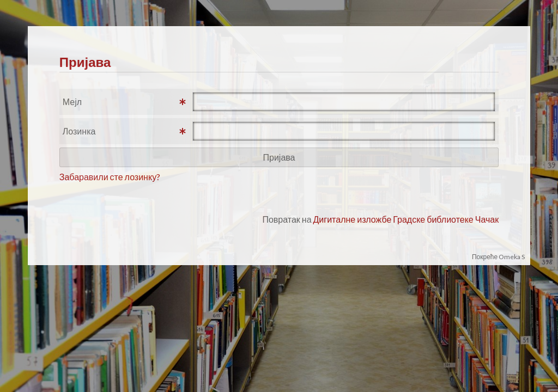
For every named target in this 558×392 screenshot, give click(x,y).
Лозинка (79, 131)
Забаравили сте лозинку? (110, 177)
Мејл (72, 102)
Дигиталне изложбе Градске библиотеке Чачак (406, 219)
